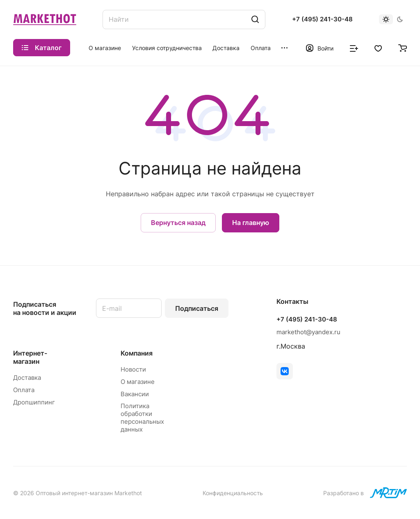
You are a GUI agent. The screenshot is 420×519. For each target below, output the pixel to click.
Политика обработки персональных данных (142, 418)
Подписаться (197, 308)
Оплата (24, 390)
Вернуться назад (178, 223)
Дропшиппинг (34, 402)
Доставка (27, 378)
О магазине (138, 382)
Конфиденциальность (233, 493)
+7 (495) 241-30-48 (322, 19)
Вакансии (135, 394)
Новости (133, 369)
